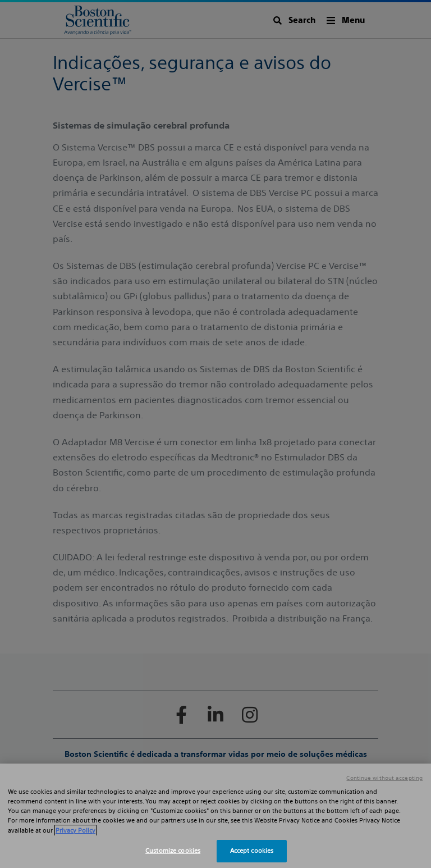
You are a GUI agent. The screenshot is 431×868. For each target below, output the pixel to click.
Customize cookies (173, 851)
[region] (215, 816)
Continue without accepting (384, 778)
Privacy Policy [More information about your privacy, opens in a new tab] (75, 830)
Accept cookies (252, 851)
